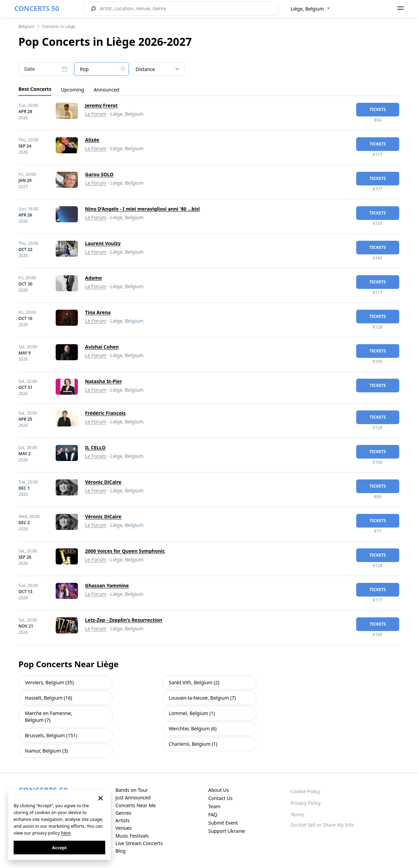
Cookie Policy (305, 791)
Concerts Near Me (136, 805)
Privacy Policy (306, 803)
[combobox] (310, 9)
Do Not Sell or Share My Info (322, 825)
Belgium (26, 26)
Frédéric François (105, 413)
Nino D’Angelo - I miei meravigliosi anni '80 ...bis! (142, 209)
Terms (297, 815)
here (66, 833)
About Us (219, 790)
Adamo (93, 278)
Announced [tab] (106, 90)
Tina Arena (98, 312)
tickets (378, 109)
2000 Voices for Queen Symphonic (125, 551)
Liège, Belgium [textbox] (307, 9)
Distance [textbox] (145, 69)
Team (214, 806)
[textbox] (101, 69)
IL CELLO (95, 447)
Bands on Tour (132, 790)
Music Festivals (132, 836)
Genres (123, 813)
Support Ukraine (227, 831)
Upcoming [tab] (72, 90)
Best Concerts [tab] (35, 89)
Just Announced (133, 797)
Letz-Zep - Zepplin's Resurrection (124, 620)
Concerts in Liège (59, 26)
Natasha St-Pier (103, 381)
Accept (59, 848)
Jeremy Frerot (101, 105)
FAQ (213, 815)
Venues (124, 828)
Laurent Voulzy (103, 243)
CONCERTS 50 (37, 8)
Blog (121, 851)
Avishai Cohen (102, 347)
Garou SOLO (99, 174)
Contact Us (220, 798)
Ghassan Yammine (107, 585)
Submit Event (223, 823)
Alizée (92, 140)
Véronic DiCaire (103, 482)
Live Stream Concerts (139, 843)
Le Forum (96, 114)
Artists (123, 820)
